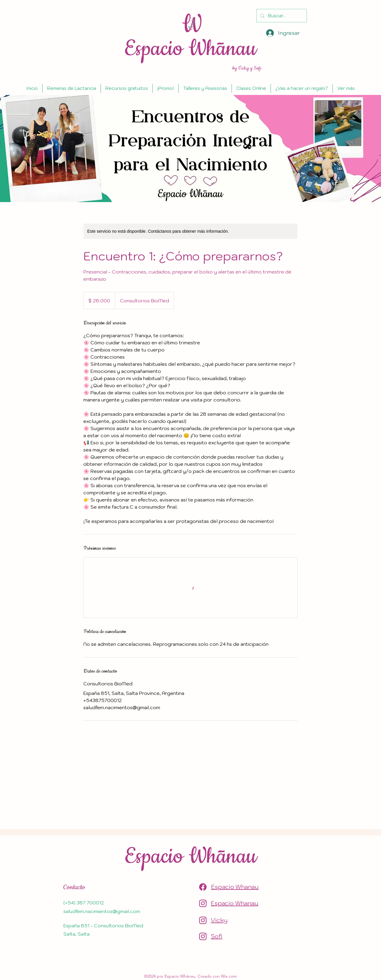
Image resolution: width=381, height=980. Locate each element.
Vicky (219, 920)
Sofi (217, 936)
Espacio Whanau (235, 887)
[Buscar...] (281, 16)
